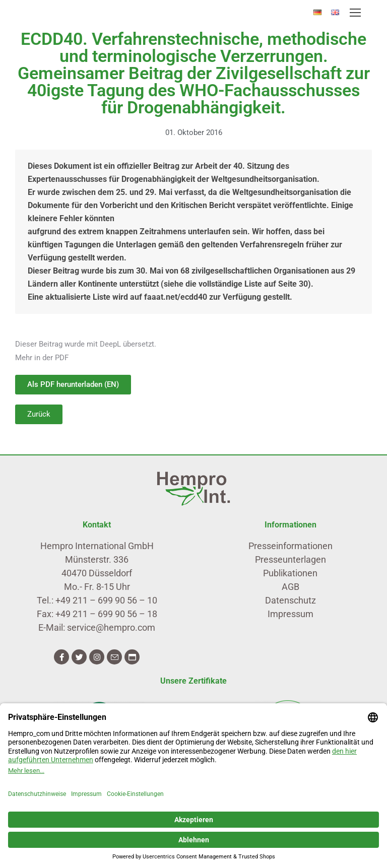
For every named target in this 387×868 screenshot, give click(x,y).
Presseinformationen (291, 546)
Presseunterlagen (291, 559)
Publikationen (290, 573)
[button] (39, 414)
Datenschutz (291, 600)
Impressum (291, 614)
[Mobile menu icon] (355, 13)
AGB (291, 587)
